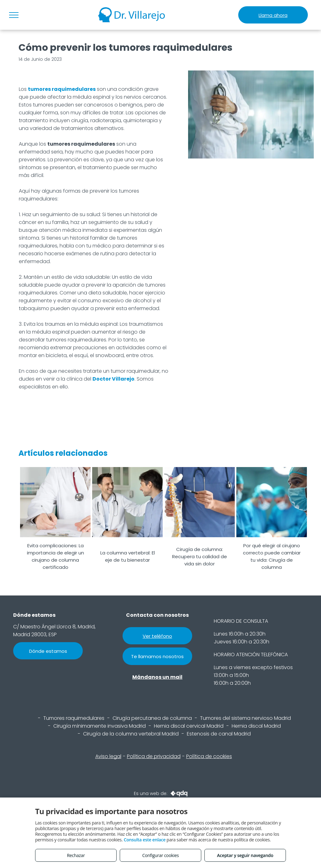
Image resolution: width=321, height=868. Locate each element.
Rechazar (76, 855)
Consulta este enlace (145, 840)
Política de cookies (209, 756)
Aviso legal (108, 756)
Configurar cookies (161, 855)
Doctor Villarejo (113, 379)
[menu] (14, 15)
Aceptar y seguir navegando (245, 855)
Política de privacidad (154, 756)
